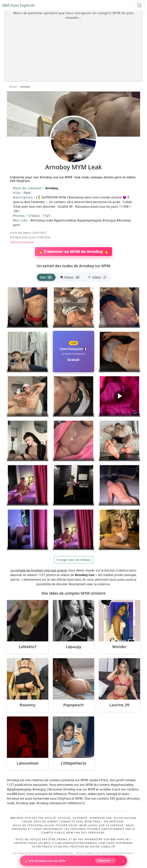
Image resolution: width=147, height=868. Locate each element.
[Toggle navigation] (139, 5)
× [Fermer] (123, 861)
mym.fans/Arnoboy (22, 242)
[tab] (46, 277)
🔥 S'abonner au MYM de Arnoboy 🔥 (73, 251)
